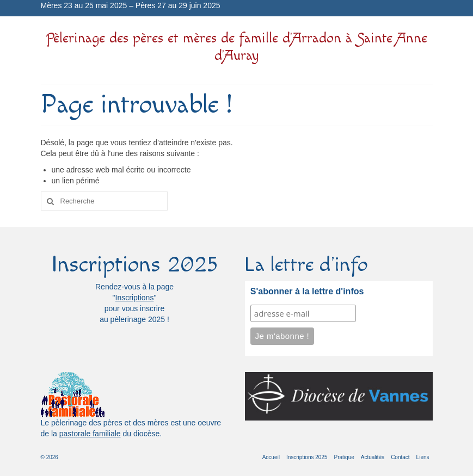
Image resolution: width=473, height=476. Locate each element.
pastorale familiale (90, 434)
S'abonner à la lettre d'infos (307, 291)
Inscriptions (135, 298)
